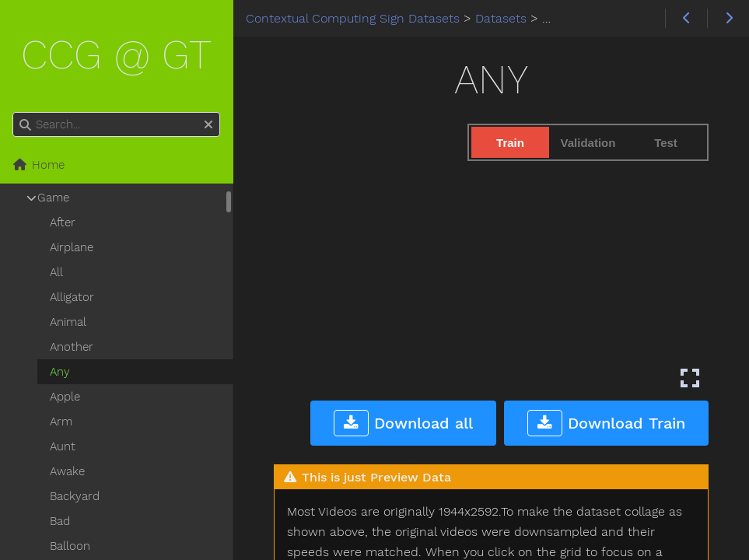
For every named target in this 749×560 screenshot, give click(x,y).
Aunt (63, 446)
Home (38, 165)
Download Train (606, 423)
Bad (60, 521)
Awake (67, 471)
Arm (61, 422)
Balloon (70, 546)
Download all (403, 423)
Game (53, 198)
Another (72, 347)
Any (60, 372)
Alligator (72, 297)
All (56, 272)
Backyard (75, 496)
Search (14, 112)
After (63, 222)
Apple (65, 397)
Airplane (72, 247)
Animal (68, 322)
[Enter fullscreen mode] (690, 378)
